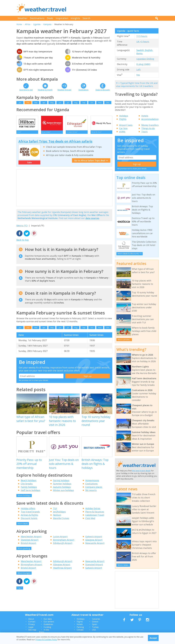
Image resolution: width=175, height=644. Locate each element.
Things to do (148, 128)
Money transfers (150, 125)
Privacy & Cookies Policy (46, 639)
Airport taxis (126, 125)
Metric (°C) (22, 227)
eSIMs (122, 132)
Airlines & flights (29, 517)
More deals (23, 525)
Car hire (123, 128)
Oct (92, 103)
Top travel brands (30, 513)
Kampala (47, 24)
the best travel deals (141, 471)
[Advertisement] (114, 8)
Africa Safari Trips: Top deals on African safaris (55, 143)
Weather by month (45, 90)
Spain (95, 624)
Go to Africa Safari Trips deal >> (91, 162)
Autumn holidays (62, 488)
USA (94, 630)
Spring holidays (61, 482)
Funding (47, 627)
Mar (36, 103)
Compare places (94, 488)
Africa (28, 24)
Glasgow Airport (94, 541)
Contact (32, 622)
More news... (123, 565)
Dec (108, 103)
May (52, 103)
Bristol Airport (28, 545)
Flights (123, 119)
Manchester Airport (31, 538)
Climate (80, 630)
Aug (76, 103)
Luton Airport (60, 538)
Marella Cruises (61, 520)
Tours (144, 132)
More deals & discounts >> (130, 254)
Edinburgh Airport (63, 545)
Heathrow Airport (62, 569)
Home (19, 24)
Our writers (49, 622)
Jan (20, 103)
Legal (31, 627)
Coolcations (91, 485)
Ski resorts (91, 492)
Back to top (23, 241)
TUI (55, 510)
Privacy (32, 624)
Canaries (96, 619)
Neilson (57, 517)
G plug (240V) (143, 64)
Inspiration (62, 18)
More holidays (24, 497)
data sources (92, 220)
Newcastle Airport (95, 545)
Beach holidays (29, 482)
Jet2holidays (59, 513)
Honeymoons (92, 482)
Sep (84, 103)
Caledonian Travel (95, 517)
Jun (60, 103)
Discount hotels (29, 520)
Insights (75, 18)
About (31, 619)
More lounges (24, 575)
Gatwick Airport (94, 538)
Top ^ (20, 589)
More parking (24, 550)
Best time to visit (26, 90)
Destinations (37, 18)
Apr (44, 103)
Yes (138, 75)
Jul (68, 103)
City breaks (27, 485)
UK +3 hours (143, 42)
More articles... (124, 340)
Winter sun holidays (63, 492)
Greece (95, 622)
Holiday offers (28, 510)
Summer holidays (62, 485)
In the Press (44, 631)
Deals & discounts (103, 90)
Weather (23, 18)
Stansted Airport (30, 541)
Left (138, 70)
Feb (28, 103)
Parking (80, 627)
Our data (48, 619)
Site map (32, 630)
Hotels (145, 116)
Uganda (37, 24)
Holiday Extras (93, 510)
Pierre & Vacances (95, 513)
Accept (153, 638)
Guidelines (48, 624)
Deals (50, 18)
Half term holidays (30, 492)
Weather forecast (64, 90)
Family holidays (29, 488)
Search (86, 18)
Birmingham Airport (64, 541)
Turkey (95, 627)
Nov (100, 103)
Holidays (124, 116)
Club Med (90, 520)
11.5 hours (142, 36)
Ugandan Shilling (145, 59)
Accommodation (150, 119)
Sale (29, 164)
